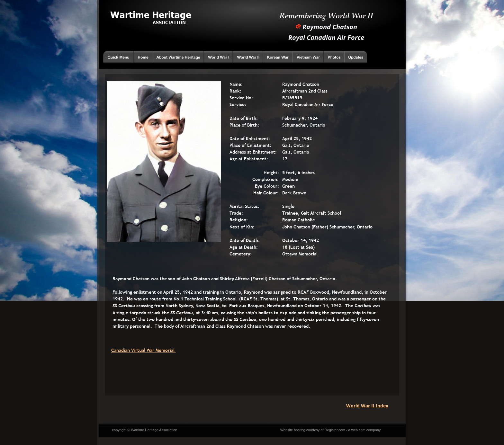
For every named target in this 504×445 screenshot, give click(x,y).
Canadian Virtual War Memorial (144, 350)
